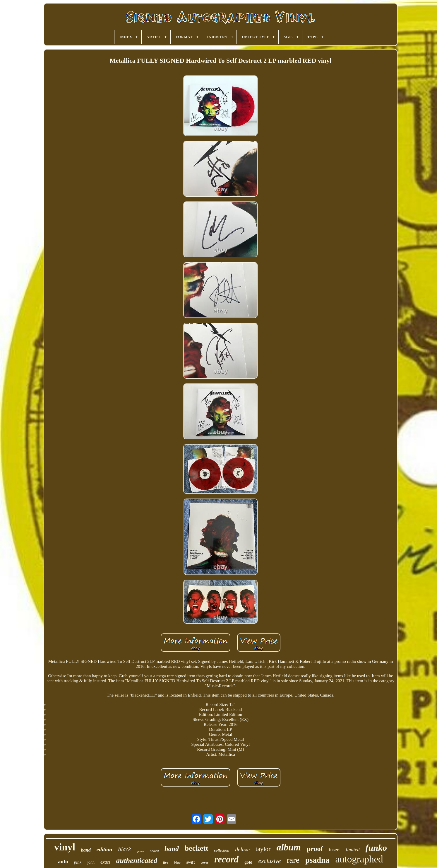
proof (315, 849)
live (166, 862)
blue (177, 862)
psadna (317, 860)
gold (249, 862)
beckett (197, 848)
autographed (359, 859)
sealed (154, 851)
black (125, 849)
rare (293, 860)
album (289, 847)
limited (353, 850)
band (86, 850)
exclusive (269, 861)
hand (172, 849)
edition (104, 849)
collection (222, 850)
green (140, 851)
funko (376, 848)
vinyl (65, 847)
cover (205, 862)
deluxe (243, 849)
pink (78, 862)
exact (105, 862)
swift (191, 862)
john (91, 862)
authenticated (137, 861)
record (226, 859)
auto (63, 862)
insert (335, 850)
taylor (263, 849)
